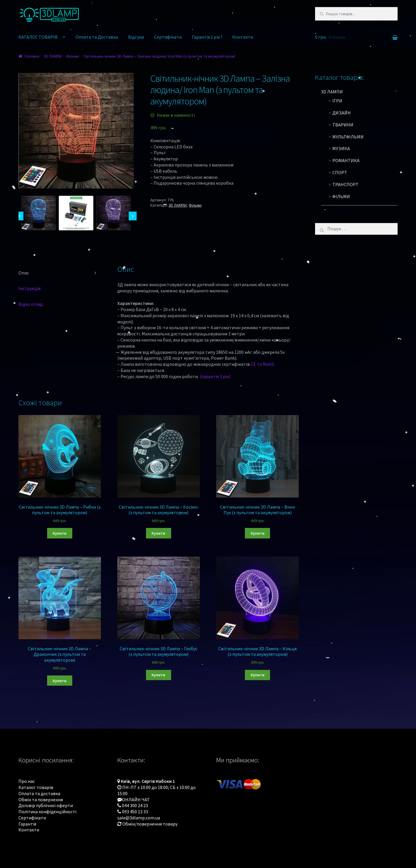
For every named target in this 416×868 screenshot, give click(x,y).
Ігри (337, 101)
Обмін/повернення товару (150, 824)
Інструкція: (30, 288)
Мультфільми (348, 137)
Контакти (243, 37)
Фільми (73, 56)
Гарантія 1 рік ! (207, 37)
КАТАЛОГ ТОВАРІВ (38, 37)
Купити (60, 533)
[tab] (60, 273)
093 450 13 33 (135, 812)
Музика (341, 148)
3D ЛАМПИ (53, 56)
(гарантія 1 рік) (215, 376)
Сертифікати (168, 37)
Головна (32, 56)
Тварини (343, 125)
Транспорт (345, 184)
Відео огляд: (31, 304)
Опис (24, 273)
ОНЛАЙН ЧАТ (136, 800)
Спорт (340, 172)
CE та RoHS (262, 364)
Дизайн (342, 113)
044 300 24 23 (135, 805)
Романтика (346, 160)
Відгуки (136, 37)
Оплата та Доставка (97, 37)
